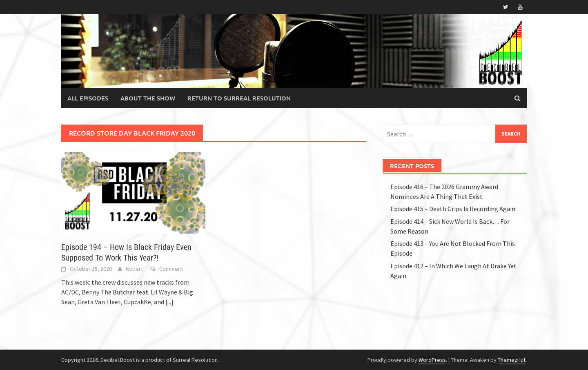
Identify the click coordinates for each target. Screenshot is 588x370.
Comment (171, 269)
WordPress (432, 360)
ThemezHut (512, 360)
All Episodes (88, 98)
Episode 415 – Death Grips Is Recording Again (453, 209)
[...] (169, 302)
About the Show (148, 98)
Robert (134, 269)
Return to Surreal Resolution (239, 98)
